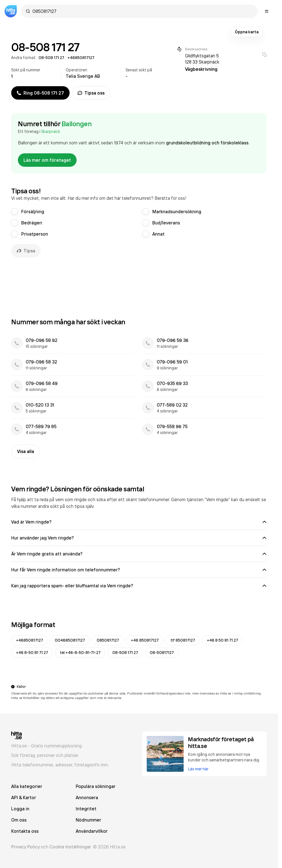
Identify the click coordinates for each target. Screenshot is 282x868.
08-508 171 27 (125, 653)
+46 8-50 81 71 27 (32, 653)
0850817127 (108, 640)
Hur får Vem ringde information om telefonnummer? (139, 570)
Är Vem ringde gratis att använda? (139, 554)
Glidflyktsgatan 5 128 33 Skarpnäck (202, 59)
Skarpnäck (51, 131)
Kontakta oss (25, 831)
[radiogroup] (139, 223)
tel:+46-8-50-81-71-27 (80, 653)
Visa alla (26, 451)
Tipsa (26, 251)
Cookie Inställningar (70, 847)
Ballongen (77, 124)
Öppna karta (247, 32)
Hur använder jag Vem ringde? (139, 538)
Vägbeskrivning (201, 69)
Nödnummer (88, 820)
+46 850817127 (145, 640)
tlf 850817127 (183, 640)
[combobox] (142, 11)
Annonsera (87, 797)
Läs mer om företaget (47, 160)
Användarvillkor (92, 831)
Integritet (86, 809)
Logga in (20, 809)
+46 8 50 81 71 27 (222, 640)
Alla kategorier (27, 786)
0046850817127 (70, 640)
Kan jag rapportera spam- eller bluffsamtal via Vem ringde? (139, 586)
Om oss (19, 820)
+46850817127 (29, 640)
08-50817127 (162, 653)
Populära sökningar (96, 786)
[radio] (15, 212)
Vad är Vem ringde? (139, 522)
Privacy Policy (25, 847)
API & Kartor (24, 797)
